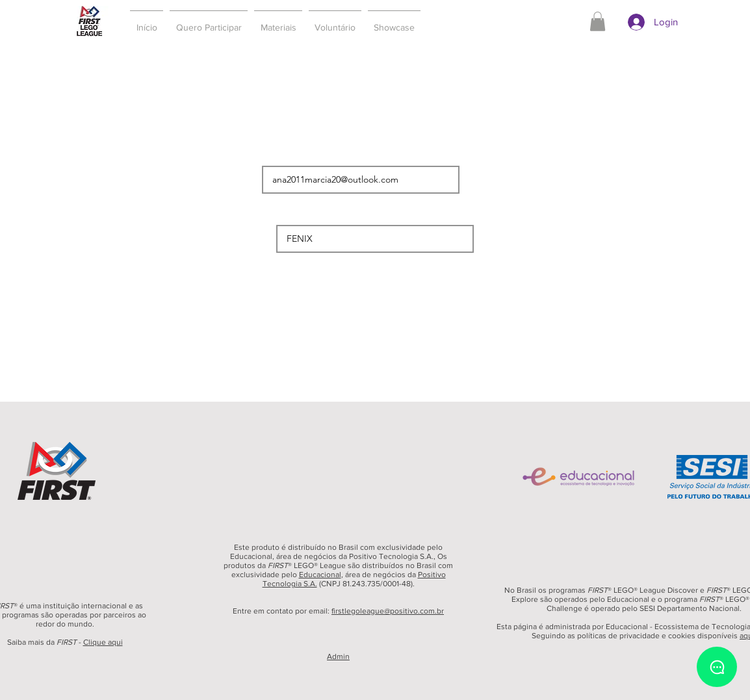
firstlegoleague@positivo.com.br (388, 611)
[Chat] (717, 667)
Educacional (320, 575)
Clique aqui (103, 642)
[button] (209, 21)
